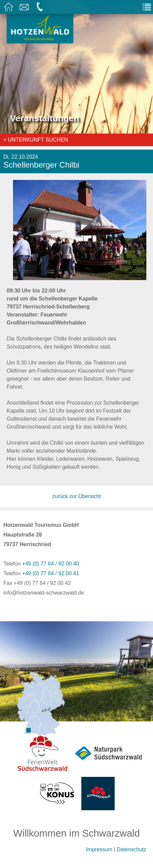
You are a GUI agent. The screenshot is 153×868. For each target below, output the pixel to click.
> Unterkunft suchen (36, 140)
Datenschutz (131, 849)
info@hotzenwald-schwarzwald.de (44, 593)
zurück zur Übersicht (77, 496)
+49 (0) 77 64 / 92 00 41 (50, 573)
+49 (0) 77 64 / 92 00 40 (50, 564)
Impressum (99, 849)
